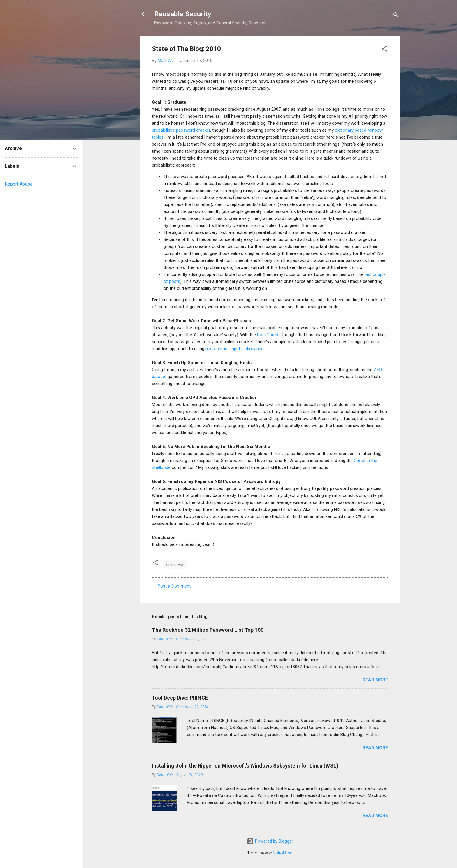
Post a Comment (174, 586)
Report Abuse (19, 184)
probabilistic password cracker (181, 130)
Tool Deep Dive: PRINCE (180, 698)
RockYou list (269, 335)
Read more (375, 680)
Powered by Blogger (270, 841)
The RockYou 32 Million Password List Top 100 (208, 630)
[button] (384, 50)
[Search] (396, 16)
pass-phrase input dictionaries (234, 349)
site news (175, 565)
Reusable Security (183, 14)
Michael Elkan (283, 853)
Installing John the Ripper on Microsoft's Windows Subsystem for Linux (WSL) (245, 766)
